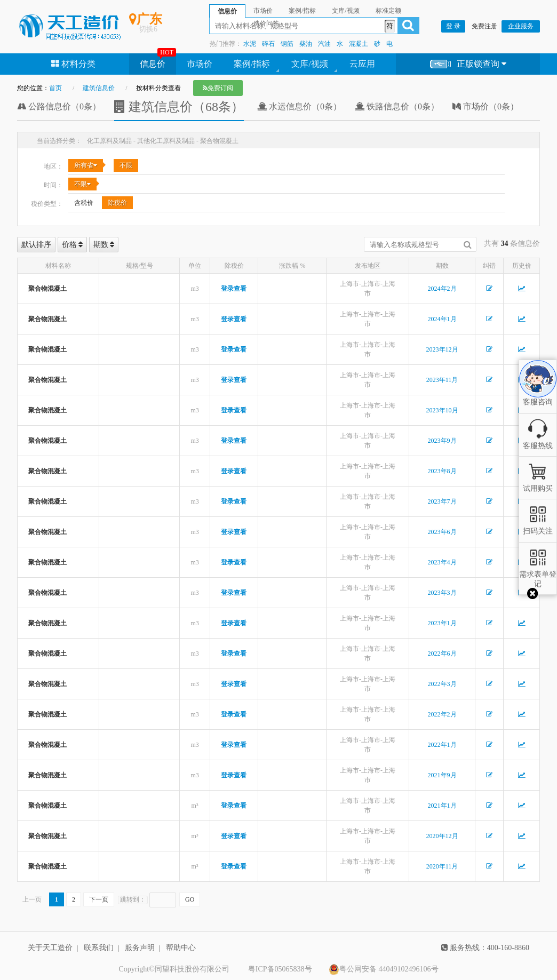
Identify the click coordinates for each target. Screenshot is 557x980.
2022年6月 (442, 654)
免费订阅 (218, 88)
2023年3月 (442, 593)
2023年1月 (442, 623)
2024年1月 (442, 319)
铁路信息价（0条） (397, 106)
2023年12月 (442, 349)
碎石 (268, 44)
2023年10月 (442, 410)
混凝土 (359, 44)
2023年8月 (442, 471)
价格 (73, 245)
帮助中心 (181, 948)
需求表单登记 (538, 574)
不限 (126, 165)
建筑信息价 (99, 88)
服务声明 (140, 948)
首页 (55, 88)
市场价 (200, 64)
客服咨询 (538, 393)
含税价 (84, 203)
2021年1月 (442, 806)
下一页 (99, 899)
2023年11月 (442, 380)
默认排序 (36, 245)
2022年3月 (442, 684)
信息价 (153, 64)
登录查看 (234, 289)
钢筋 (287, 44)
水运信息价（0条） (299, 106)
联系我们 (99, 948)
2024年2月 (442, 289)
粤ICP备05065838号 (280, 969)
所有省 (86, 165)
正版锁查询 (468, 64)
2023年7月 (442, 501)
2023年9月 (442, 441)
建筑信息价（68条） (179, 107)
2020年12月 (442, 836)
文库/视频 (309, 64)
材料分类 (73, 64)
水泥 (250, 44)
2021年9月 (442, 775)
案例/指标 (252, 64)
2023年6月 (442, 532)
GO (190, 899)
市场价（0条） (486, 106)
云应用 (362, 64)
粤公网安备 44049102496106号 (384, 969)
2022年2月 (442, 714)
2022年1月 (442, 745)
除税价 (117, 203)
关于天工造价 (50, 948)
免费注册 (484, 26)
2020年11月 (442, 866)
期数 (104, 245)
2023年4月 (442, 562)
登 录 (453, 26)
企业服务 (521, 26)
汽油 (324, 44)
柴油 (306, 44)
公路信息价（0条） (59, 106)
